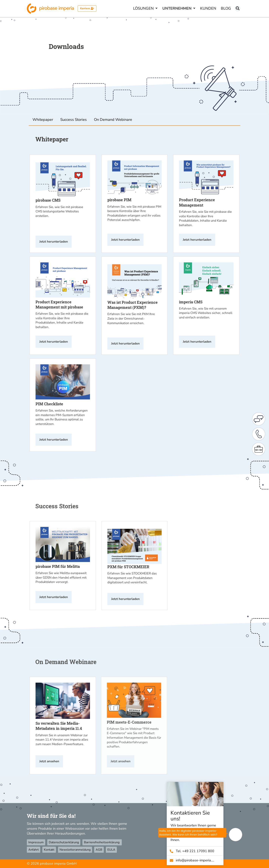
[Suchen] (238, 8)
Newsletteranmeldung (75, 850)
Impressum (36, 842)
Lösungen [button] (144, 8)
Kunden (208, 8)
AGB (99, 850)
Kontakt (49, 850)
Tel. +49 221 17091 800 (197, 851)
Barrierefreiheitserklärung (102, 842)
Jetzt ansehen (49, 761)
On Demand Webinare (113, 120)
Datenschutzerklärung (64, 842)
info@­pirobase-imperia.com (197, 860)
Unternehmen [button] (177, 8)
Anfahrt (34, 850)
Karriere (87, 8)
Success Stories (74, 120)
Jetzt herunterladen (54, 242)
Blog (226, 8)
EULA (111, 850)
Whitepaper (43, 120)
